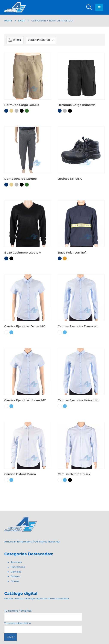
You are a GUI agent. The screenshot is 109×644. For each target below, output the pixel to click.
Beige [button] (11, 111)
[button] (89, 7)
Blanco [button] (6, 332)
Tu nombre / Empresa (43, 614)
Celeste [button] (11, 332)
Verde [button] (27, 111)
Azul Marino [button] (6, 111)
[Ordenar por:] (41, 40)
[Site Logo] (15, 7)
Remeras (16, 562)
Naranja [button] (65, 258)
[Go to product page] (28, 76)
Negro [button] (22, 111)
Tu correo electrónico (43, 626)
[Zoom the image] (21, 519)
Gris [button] (17, 111)
